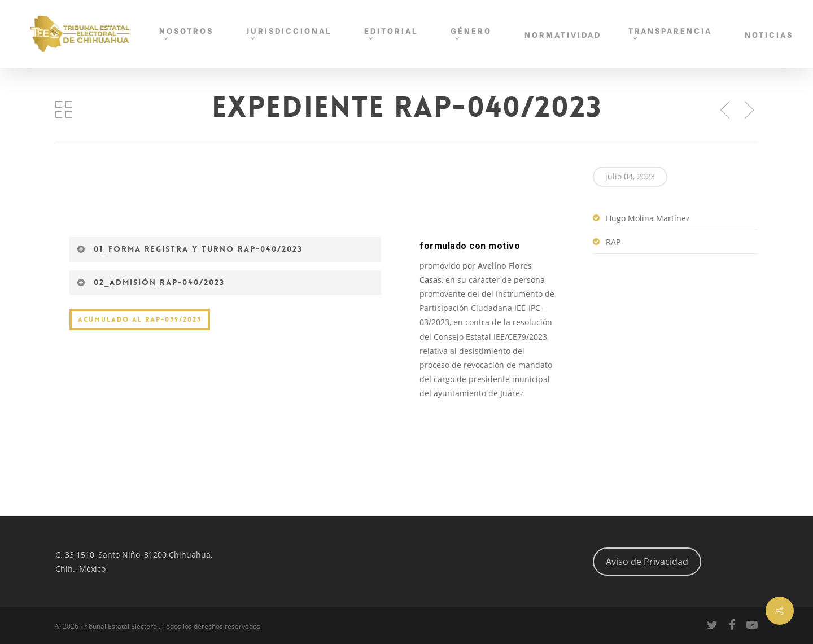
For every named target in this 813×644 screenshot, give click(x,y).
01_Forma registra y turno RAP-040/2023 (190, 249)
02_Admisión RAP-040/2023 (151, 282)
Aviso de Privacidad (647, 562)
